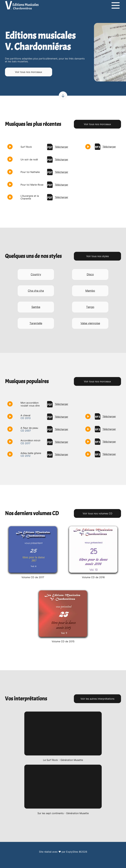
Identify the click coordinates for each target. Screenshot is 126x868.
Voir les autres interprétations (97, 699)
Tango (90, 307)
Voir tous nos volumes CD (98, 513)
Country (36, 274)
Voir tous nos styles (98, 256)
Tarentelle (36, 323)
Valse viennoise (90, 323)
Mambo (90, 291)
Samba (36, 307)
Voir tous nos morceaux (29, 72)
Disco (90, 274)
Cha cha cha (36, 291)
